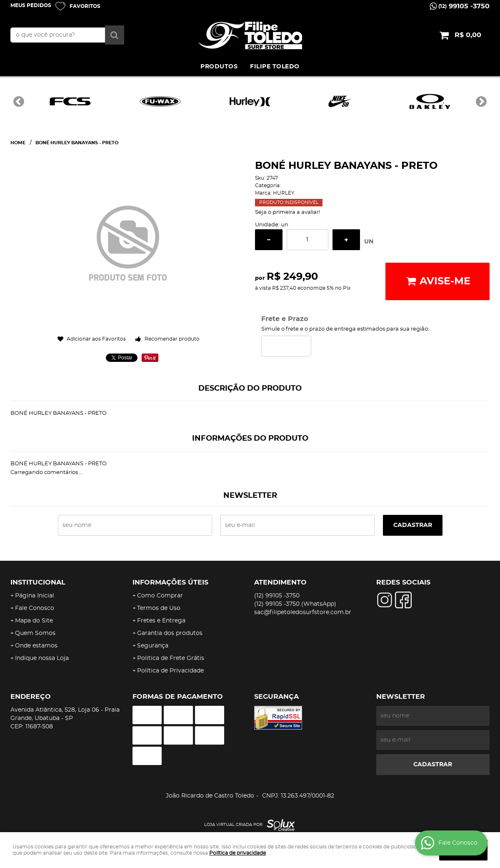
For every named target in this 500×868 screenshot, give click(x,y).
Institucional (38, 582)
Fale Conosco (35, 608)
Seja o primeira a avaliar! (287, 212)
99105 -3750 (464, 6)
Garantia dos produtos (170, 633)
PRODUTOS (219, 67)
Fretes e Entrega (161, 621)
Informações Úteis (170, 582)
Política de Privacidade (170, 671)
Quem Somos (35, 633)
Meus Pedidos (31, 5)
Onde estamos (36, 646)
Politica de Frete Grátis (171, 658)
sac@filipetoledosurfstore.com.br (303, 612)
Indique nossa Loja (42, 658)
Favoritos (85, 6)
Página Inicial (35, 596)
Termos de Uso (159, 608)
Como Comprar (160, 596)
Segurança (153, 646)
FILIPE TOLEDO (275, 67)
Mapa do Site (34, 621)
